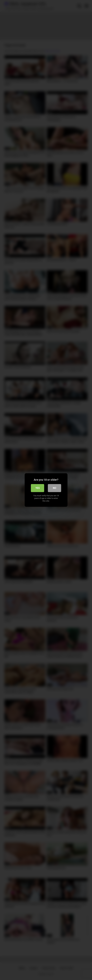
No (55, 488)
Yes (38, 488)
